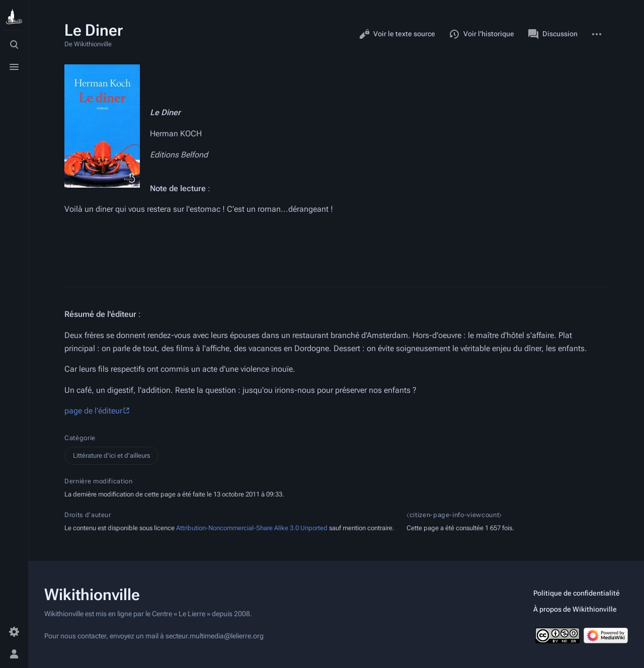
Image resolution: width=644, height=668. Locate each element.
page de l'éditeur (93, 411)
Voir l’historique (482, 34)
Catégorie (80, 438)
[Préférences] (14, 632)
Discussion (553, 34)
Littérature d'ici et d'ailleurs (111, 455)
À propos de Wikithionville (575, 609)
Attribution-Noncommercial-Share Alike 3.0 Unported (252, 528)
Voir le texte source (397, 34)
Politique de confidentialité (577, 593)
